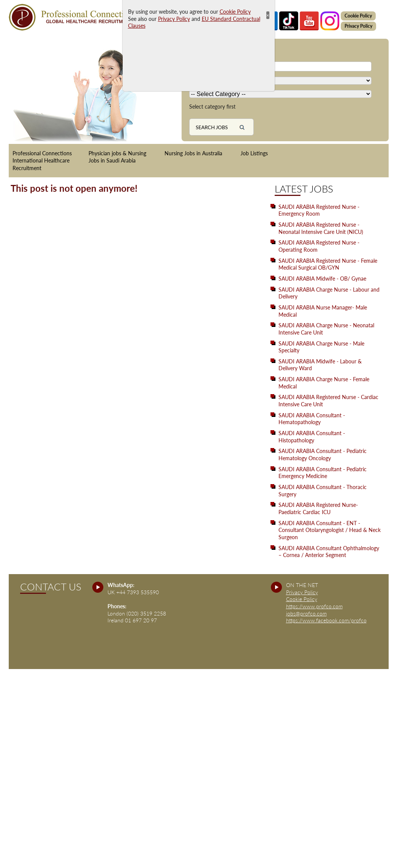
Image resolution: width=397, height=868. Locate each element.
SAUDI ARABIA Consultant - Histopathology (312, 437)
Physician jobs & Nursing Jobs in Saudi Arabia (117, 157)
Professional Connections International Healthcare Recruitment (42, 161)
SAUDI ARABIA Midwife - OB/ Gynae (322, 279)
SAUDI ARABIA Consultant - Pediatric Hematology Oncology (323, 455)
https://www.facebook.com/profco (326, 620)
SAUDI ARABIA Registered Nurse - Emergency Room (319, 210)
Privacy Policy (358, 26)
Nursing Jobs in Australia (193, 153)
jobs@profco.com (306, 613)
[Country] (280, 81)
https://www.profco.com (314, 606)
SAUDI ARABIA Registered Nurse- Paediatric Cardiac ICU (318, 508)
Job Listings (254, 153)
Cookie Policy (358, 16)
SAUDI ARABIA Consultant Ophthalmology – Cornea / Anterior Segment (329, 552)
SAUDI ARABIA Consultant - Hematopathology (312, 419)
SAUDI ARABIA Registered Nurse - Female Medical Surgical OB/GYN (328, 264)
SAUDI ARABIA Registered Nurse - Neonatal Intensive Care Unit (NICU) (321, 228)
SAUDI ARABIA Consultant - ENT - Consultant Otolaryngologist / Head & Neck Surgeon (330, 530)
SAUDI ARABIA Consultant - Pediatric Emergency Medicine (323, 473)
